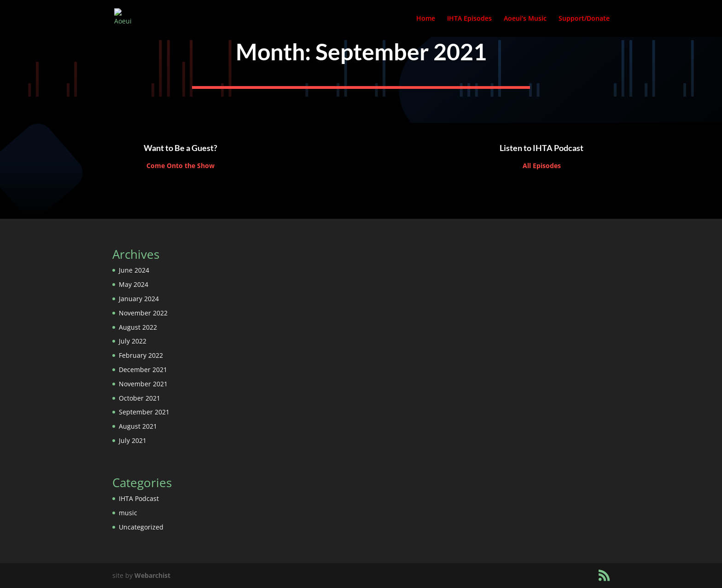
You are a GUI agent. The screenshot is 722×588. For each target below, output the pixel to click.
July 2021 (133, 440)
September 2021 (144, 412)
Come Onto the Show (180, 166)
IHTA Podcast (139, 498)
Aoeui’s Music (525, 19)
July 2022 (133, 341)
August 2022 (138, 327)
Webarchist (152, 575)
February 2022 (141, 355)
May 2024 (134, 284)
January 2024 (139, 299)
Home (426, 19)
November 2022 (143, 313)
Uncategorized (141, 527)
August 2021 (138, 426)
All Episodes (542, 166)
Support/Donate (584, 19)
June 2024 (134, 270)
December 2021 (143, 370)
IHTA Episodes (469, 19)
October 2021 (140, 398)
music (128, 513)
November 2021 (143, 384)
